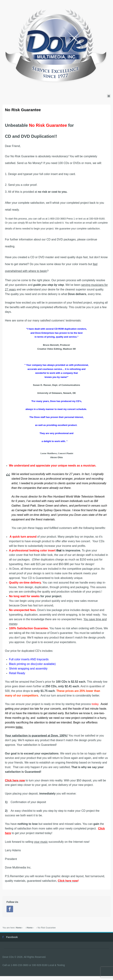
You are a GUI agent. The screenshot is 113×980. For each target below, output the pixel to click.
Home (19, 928)
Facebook (12, 937)
